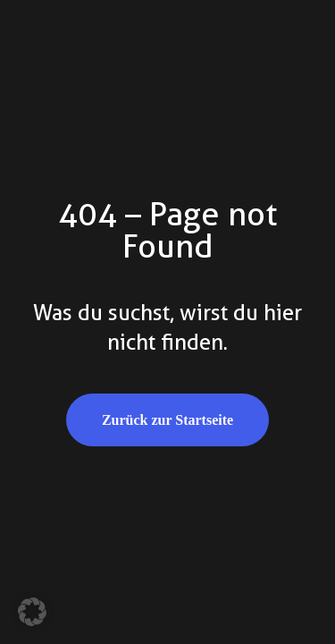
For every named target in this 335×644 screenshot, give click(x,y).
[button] (32, 612)
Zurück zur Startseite (167, 420)
